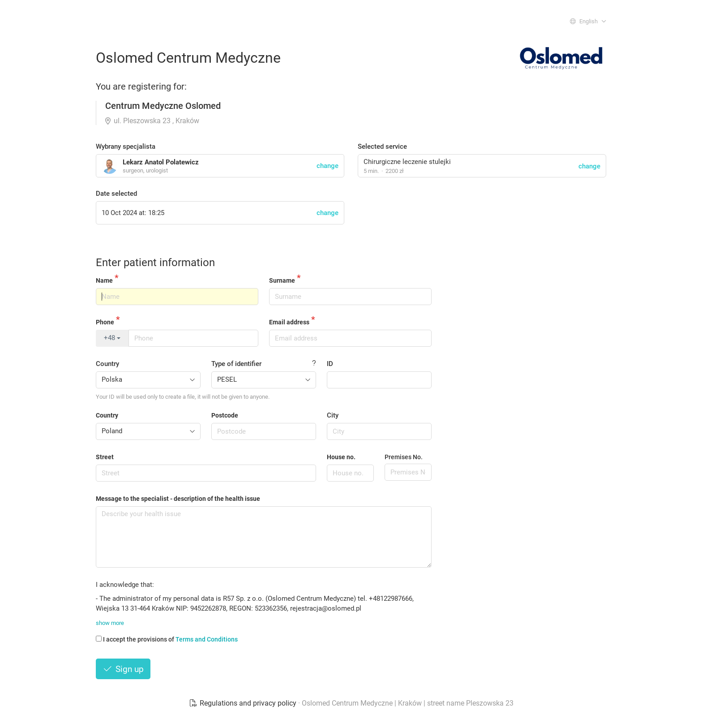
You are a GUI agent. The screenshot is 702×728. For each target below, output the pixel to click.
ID (330, 364)
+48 (112, 338)
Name (104, 280)
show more (110, 623)
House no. (341, 457)
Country (107, 364)
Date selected (116, 194)
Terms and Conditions (207, 639)
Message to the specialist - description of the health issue (178, 499)
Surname (282, 280)
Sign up (123, 669)
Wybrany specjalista (126, 146)
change (589, 166)
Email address (289, 322)
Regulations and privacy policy (244, 703)
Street (105, 457)
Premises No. (404, 457)
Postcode (225, 415)
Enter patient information (155, 263)
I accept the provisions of (167, 639)
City (333, 415)
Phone (105, 322)
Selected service (382, 146)
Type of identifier (236, 364)
